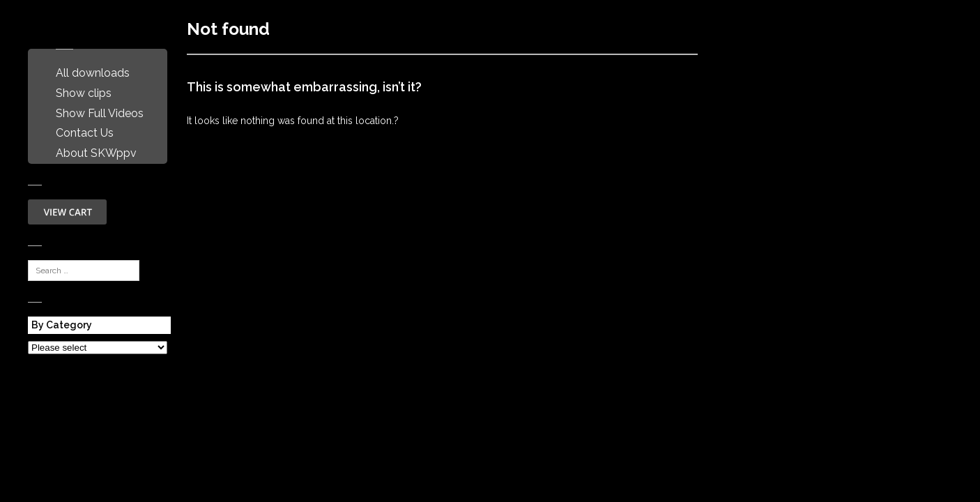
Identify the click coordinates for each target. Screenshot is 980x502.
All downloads (93, 73)
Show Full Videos (100, 113)
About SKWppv (96, 153)
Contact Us (85, 133)
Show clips (84, 93)
